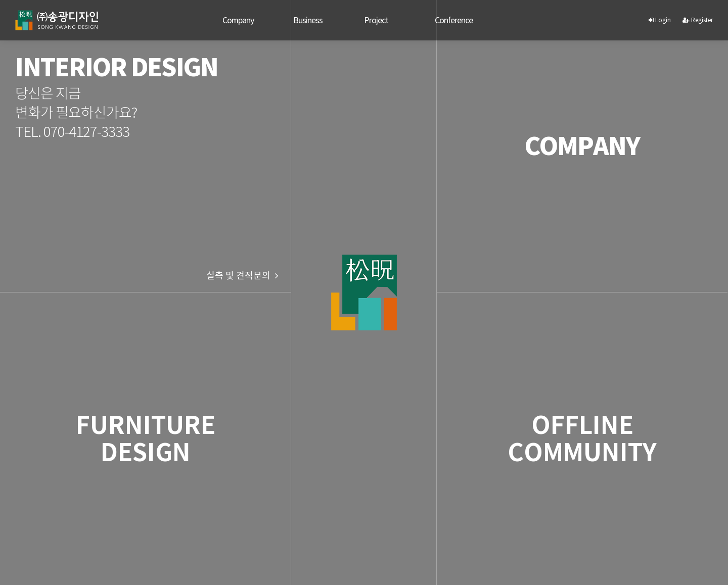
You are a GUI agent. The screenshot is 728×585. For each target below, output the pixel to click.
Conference (454, 20)
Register (698, 20)
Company (238, 20)
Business (308, 20)
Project (376, 20)
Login (660, 20)
